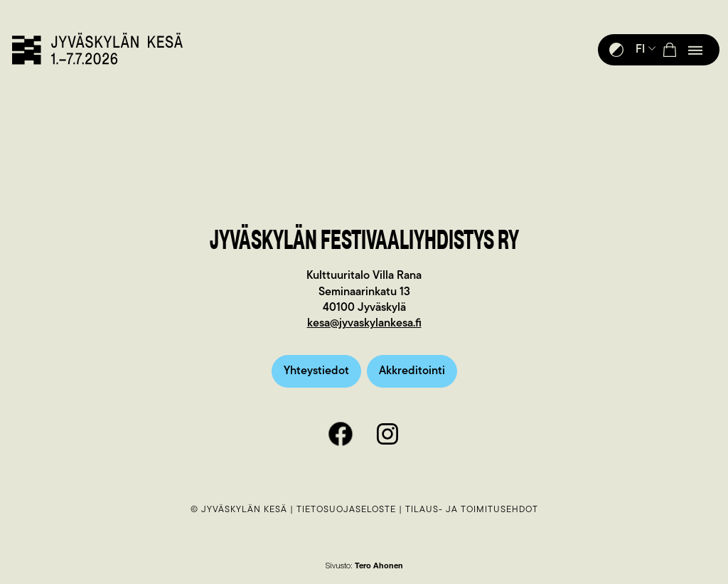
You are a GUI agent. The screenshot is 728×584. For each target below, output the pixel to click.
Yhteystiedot (316, 371)
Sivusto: (364, 567)
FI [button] (646, 50)
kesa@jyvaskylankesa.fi (364, 324)
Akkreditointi (412, 371)
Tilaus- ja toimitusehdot (472, 510)
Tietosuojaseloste (346, 510)
